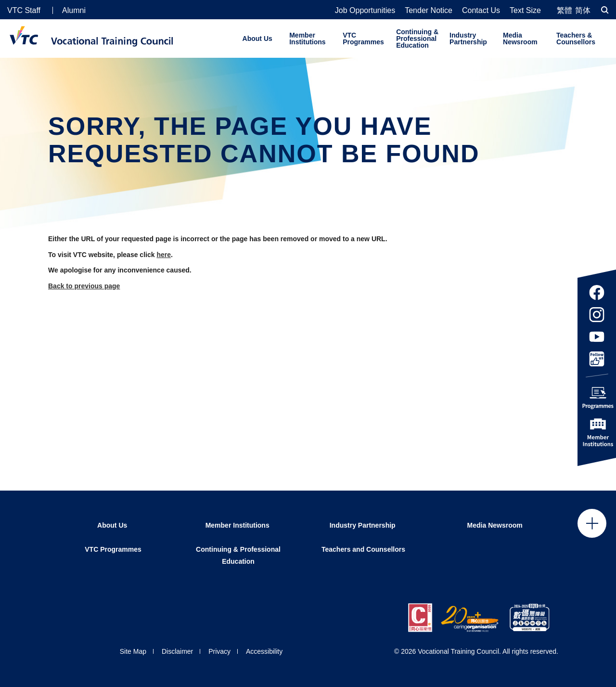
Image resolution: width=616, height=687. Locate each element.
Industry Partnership (468, 39)
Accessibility (264, 651)
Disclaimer (177, 651)
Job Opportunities (365, 11)
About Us (257, 39)
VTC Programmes (363, 39)
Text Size (525, 11)
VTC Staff (24, 10)
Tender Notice (429, 11)
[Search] (605, 10)
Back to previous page (84, 286)
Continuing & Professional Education (417, 39)
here (164, 255)
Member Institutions (307, 39)
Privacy (219, 651)
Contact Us (481, 11)
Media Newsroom (520, 39)
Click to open (592, 523)
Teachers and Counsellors (363, 549)
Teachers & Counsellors (576, 39)
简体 (583, 10)
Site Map (133, 651)
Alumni (74, 10)
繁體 (565, 10)
